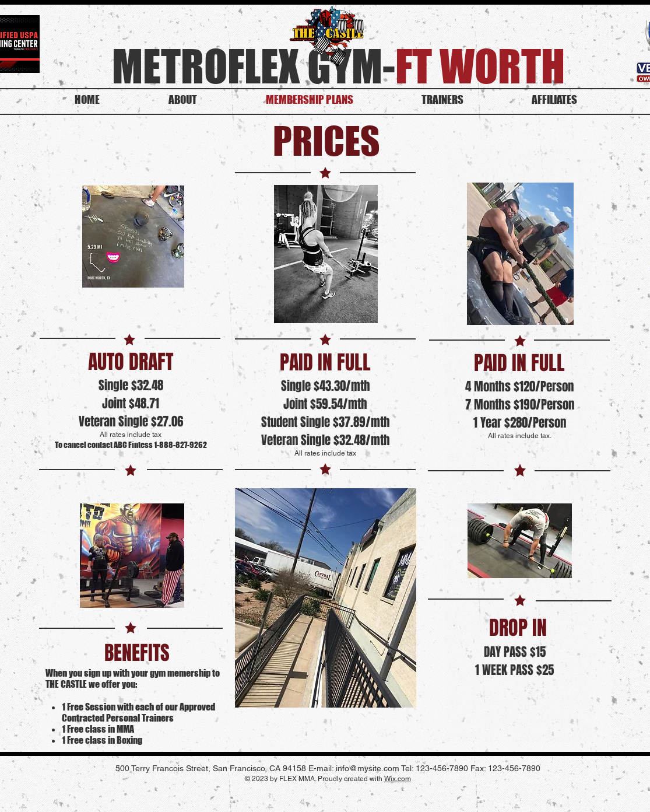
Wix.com (398, 779)
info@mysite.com (368, 768)
